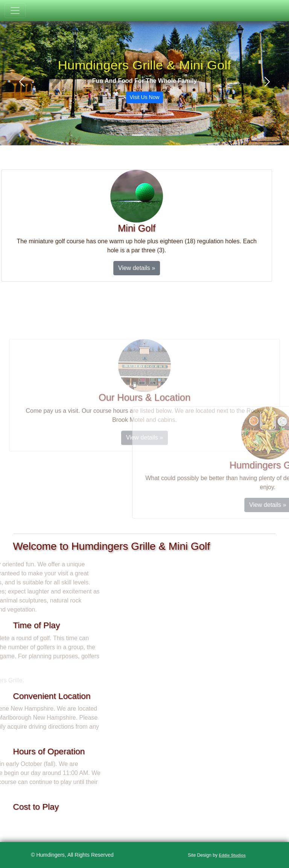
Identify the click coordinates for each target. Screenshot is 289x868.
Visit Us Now (144, 97)
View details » (119, 268)
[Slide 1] (138, 135)
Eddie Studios (232, 855)
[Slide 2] (151, 135)
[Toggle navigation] (15, 11)
